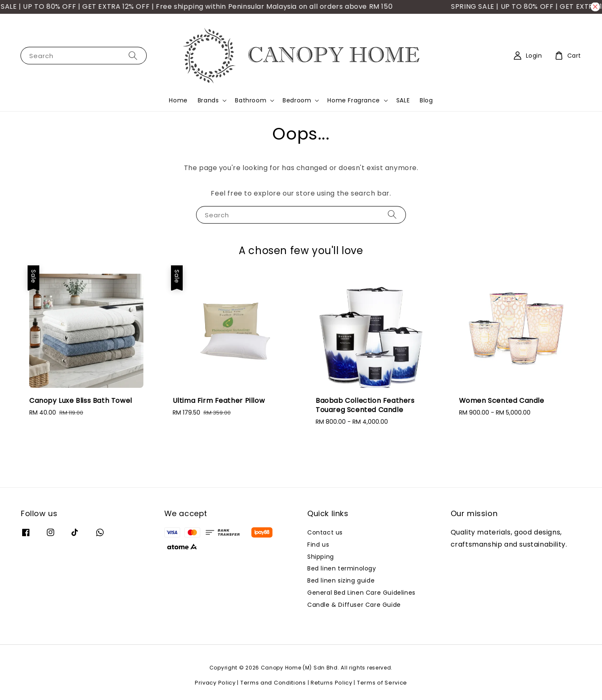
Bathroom (251, 100)
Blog (426, 100)
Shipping (321, 557)
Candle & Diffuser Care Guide (354, 605)
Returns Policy (332, 683)
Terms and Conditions (273, 683)
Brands (208, 100)
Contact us (325, 533)
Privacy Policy (215, 683)
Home (178, 100)
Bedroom (297, 100)
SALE (403, 100)
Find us (318, 545)
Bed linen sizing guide (341, 580)
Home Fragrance (353, 100)
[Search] (133, 55)
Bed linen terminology (342, 568)
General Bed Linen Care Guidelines (361, 593)
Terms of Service (382, 683)
